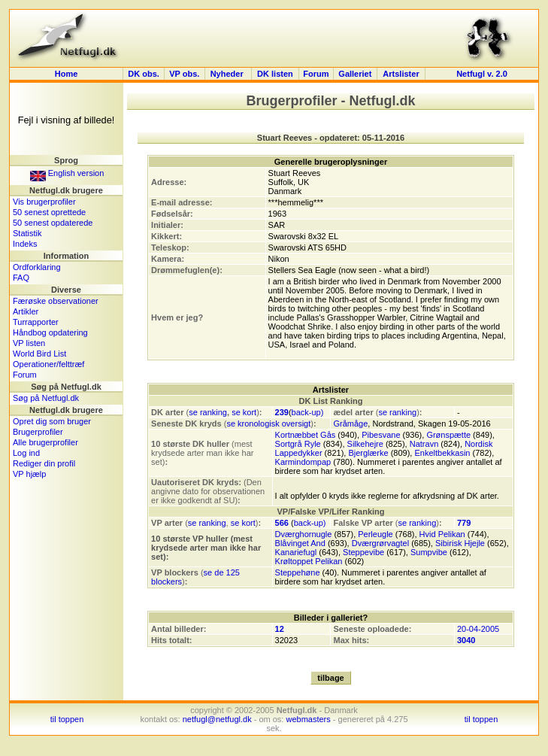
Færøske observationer (56, 301)
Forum (316, 74)
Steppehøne (298, 572)
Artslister (401, 74)
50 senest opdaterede (53, 223)
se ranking (208, 412)
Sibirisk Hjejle (460, 543)
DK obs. (144, 74)
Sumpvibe (429, 552)
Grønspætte (448, 435)
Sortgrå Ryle (298, 444)
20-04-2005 (478, 629)
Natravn (424, 444)
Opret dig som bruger (52, 421)
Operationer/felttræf (48, 364)
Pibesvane (381, 435)
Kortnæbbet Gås (306, 435)
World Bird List (39, 354)
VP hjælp (29, 474)
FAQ (21, 278)
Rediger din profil (44, 463)
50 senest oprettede (49, 212)
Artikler (26, 311)
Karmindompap (303, 462)
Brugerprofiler (38, 432)
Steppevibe (363, 552)
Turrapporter (36, 322)
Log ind (26, 453)
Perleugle (375, 534)
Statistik (27, 233)
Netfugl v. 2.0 (482, 74)
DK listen (275, 74)
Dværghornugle (304, 534)
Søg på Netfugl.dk (46, 398)
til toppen (67, 719)
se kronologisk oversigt (268, 424)
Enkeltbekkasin (442, 453)
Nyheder (228, 74)
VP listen (29, 343)
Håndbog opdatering (50, 332)
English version (67, 173)
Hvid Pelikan (442, 534)
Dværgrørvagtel (380, 543)
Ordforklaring (37, 267)
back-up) (308, 412)
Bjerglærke (368, 453)
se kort (244, 412)
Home (67, 74)
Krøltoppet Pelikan (309, 561)
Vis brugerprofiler (44, 202)
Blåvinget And (300, 543)
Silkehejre (365, 444)
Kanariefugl (296, 552)
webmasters (308, 719)
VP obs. (184, 74)
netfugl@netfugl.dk (217, 719)
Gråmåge (350, 424)
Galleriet (355, 74)
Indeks (25, 244)
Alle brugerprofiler (45, 442)
